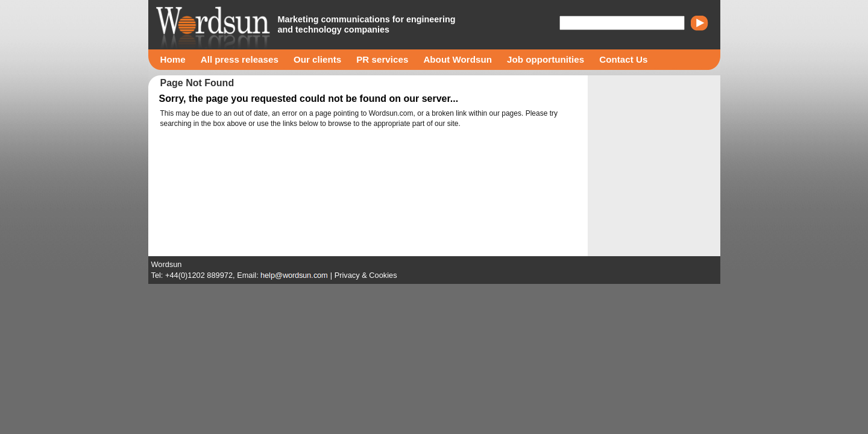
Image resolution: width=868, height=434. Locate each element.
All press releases (240, 59)
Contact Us (623, 59)
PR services (382, 59)
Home (173, 59)
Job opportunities (546, 59)
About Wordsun (458, 59)
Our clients (317, 59)
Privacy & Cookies (366, 275)
